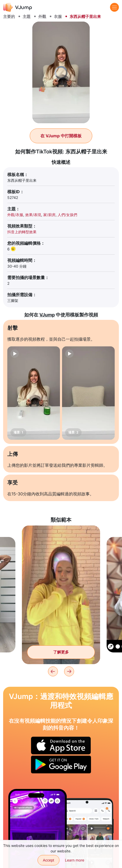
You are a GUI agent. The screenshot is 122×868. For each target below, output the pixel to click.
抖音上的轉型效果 (22, 232)
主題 (27, 17)
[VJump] (18, 7)
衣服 (58, 17)
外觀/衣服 (15, 215)
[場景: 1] (34, 393)
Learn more (75, 860)
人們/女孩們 (67, 215)
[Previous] (53, 671)
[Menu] (114, 7)
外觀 (42, 17)
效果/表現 (33, 215)
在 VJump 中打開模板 (61, 136)
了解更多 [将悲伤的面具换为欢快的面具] (61, 652)
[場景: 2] (88, 393)
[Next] (69, 671)
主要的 (9, 17)
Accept (49, 860)
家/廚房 (49, 215)
